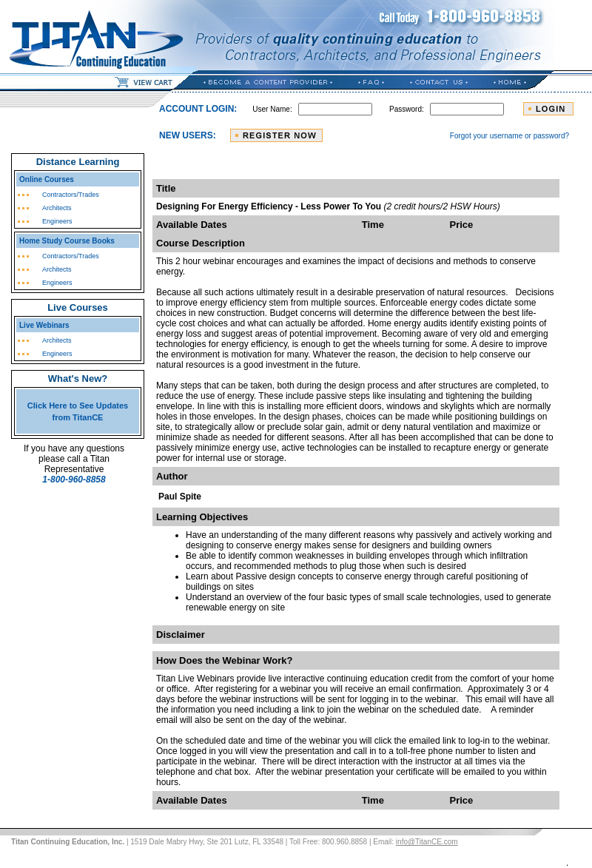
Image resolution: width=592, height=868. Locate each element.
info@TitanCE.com (427, 842)
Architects (57, 208)
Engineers (57, 221)
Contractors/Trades (71, 195)
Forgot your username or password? (509, 136)
